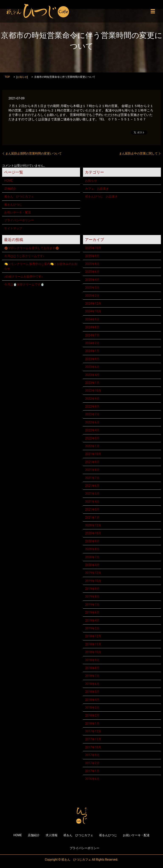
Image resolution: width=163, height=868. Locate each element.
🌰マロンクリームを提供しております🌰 (32, 248)
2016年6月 (92, 779)
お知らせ (22, 77)
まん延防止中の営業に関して (138, 153)
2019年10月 (93, 581)
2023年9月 (92, 359)
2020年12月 (93, 525)
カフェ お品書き (97, 189)
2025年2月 (92, 296)
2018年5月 (92, 692)
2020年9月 (92, 541)
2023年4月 (92, 375)
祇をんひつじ (13, 204)
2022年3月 (92, 438)
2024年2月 (92, 343)
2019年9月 (92, 589)
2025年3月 (92, 288)
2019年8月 (92, 597)
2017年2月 (92, 763)
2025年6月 (92, 272)
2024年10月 (93, 311)
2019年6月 (92, 612)
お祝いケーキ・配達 (18, 212)
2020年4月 (92, 565)
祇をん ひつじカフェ (19, 196)
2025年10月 (93, 248)
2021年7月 (92, 478)
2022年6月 (92, 422)
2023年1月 (92, 383)
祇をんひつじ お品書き (101, 196)
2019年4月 (92, 620)
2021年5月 (92, 494)
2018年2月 (92, 715)
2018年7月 (92, 676)
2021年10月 (93, 454)
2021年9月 (92, 462)
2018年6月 (92, 684)
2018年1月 (92, 723)
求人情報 (52, 835)
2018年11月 (93, 644)
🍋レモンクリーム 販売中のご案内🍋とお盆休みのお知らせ (41, 266)
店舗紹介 (10, 189)
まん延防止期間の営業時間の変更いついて (34, 153)
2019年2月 (92, 628)
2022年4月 (92, 430)
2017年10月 (93, 747)
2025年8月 (92, 264)
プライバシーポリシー (19, 220)
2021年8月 (92, 470)
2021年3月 (92, 509)
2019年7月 (92, 605)
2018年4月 (92, 700)
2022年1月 (92, 446)
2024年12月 (93, 303)
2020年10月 (93, 533)
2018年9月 (92, 660)
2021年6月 (92, 486)
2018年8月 (92, 668)
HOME (8, 181)
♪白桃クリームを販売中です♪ (24, 277)
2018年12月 (93, 636)
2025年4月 (92, 280)
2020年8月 (92, 549)
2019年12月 (93, 573)
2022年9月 (92, 399)
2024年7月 (92, 335)
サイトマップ (13, 228)
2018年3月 (92, 708)
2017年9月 (92, 755)
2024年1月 (92, 351)
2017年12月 (93, 731)
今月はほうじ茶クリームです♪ (24, 256)
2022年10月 (93, 391)
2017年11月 (93, 739)
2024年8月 (92, 327)
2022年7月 (92, 414)
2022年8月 (92, 406)
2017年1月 (92, 771)
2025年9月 (92, 256)
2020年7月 (92, 557)
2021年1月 (92, 517)
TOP (7, 77)
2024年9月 (92, 319)
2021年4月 (92, 502)
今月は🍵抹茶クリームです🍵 (24, 284)
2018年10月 (93, 652)
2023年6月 (92, 367)
